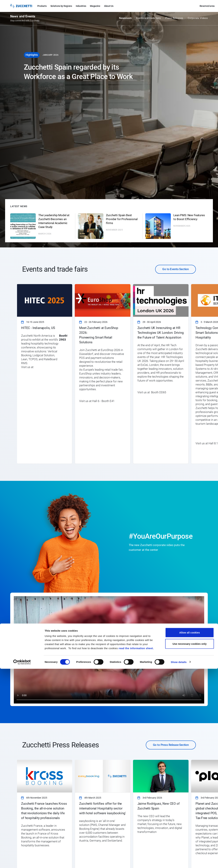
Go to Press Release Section (171, 745)
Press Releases (174, 19)
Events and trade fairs (149, 19)
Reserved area (207, 6)
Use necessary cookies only (190, 843)
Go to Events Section (176, 269)
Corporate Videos (198, 19)
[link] (44, 374)
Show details (179, 861)
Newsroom (125, 19)
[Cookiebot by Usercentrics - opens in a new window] (22, 861)
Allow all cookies (190, 832)
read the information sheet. (136, 847)
